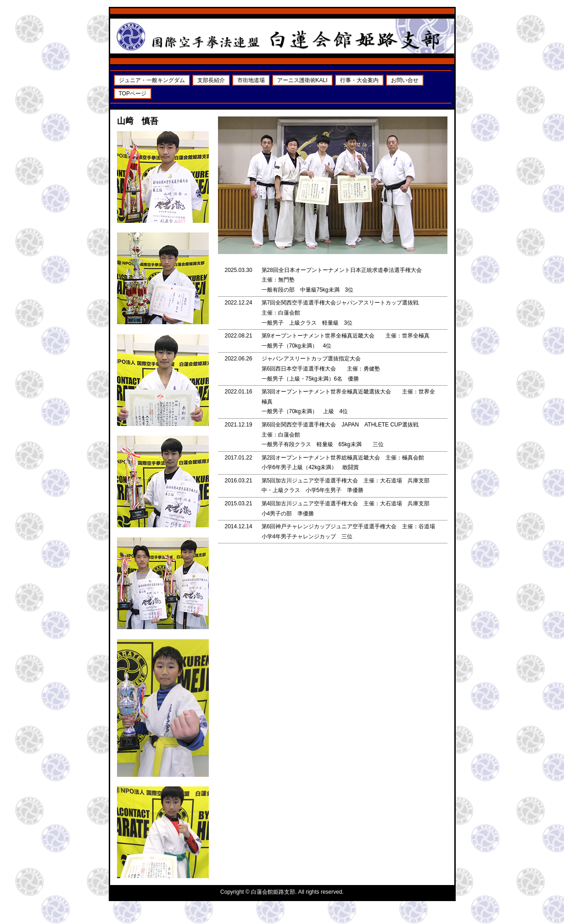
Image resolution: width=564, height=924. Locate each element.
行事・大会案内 (359, 80)
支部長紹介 (211, 80)
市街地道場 (251, 80)
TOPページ (133, 94)
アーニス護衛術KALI (302, 80)
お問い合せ (405, 80)
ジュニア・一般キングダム (152, 80)
